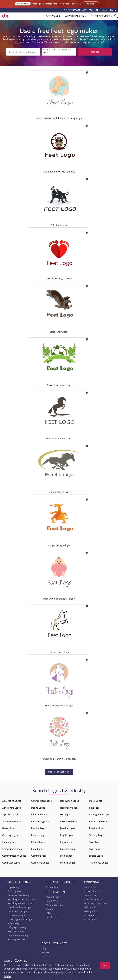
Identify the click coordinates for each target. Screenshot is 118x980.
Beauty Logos (9, 827)
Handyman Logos (70, 799)
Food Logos (37, 848)
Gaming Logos (39, 854)
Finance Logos (39, 834)
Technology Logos (99, 861)
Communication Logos (14, 854)
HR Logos (65, 813)
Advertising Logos (12, 799)
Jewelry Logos (68, 827)
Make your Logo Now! (59, 771)
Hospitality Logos (69, 806)
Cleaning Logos (10, 841)
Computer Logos (11, 861)
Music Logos (96, 799)
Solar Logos (95, 841)
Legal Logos (66, 834)
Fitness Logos (38, 841)
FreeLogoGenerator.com (44, 4)
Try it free (91, 4)
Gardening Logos (40, 861)
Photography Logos (99, 813)
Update (95, 52)
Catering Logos (10, 834)
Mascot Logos (67, 848)
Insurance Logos (69, 820)
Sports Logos (96, 854)
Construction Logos (41, 799)
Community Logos (12, 848)
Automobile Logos (12, 820)
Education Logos (40, 813)
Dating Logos (38, 806)
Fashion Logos (39, 827)
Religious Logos (97, 827)
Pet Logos (94, 806)
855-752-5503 (87, 10)
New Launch (23, 4)
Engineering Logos (41, 820)
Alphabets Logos (11, 813)
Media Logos (67, 854)
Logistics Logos (68, 841)
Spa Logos (94, 848)
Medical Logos (68, 861)
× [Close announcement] (115, 4)
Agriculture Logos (12, 806)
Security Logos (97, 834)
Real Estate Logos (98, 820)
